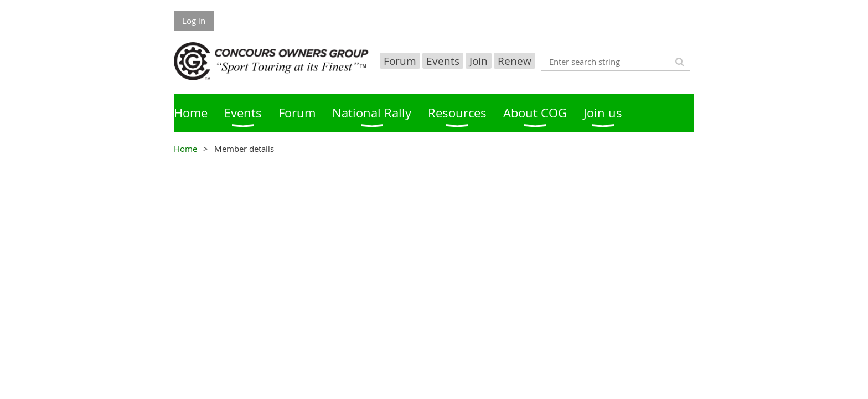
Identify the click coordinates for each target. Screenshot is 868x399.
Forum (400, 61)
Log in (194, 21)
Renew (515, 61)
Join (479, 61)
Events (443, 61)
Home (185, 149)
